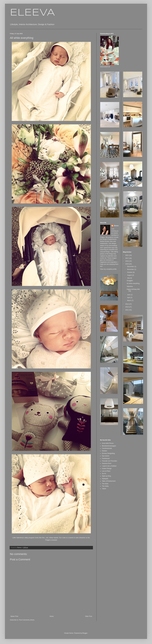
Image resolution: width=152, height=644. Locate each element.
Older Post (89, 616)
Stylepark (105, 479)
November (131, 269)
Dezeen (104, 451)
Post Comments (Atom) (27, 620)
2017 (127, 258)
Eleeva (116, 226)
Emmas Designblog (108, 453)
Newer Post (14, 616)
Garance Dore (107, 463)
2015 (127, 264)
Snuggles (130, 281)
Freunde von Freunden (109, 461)
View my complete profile (108, 269)
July (129, 278)
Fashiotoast (106, 458)
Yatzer (104, 489)
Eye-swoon (106, 456)
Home (52, 616)
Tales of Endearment (109, 481)
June (129, 295)
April (129, 298)
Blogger (85, 633)
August (130, 275)
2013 (127, 307)
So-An (104, 474)
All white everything (133, 283)
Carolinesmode (107, 448)
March (129, 301)
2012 (127, 310)
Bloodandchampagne (109, 446)
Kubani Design (107, 468)
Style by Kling (106, 476)
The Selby (105, 486)
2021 (127, 255)
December (131, 267)
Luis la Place (106, 471)
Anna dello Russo (108, 443)
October (130, 272)
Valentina (130, 286)
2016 (127, 261)
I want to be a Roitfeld (109, 466)
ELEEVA (32, 13)
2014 (127, 304)
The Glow (105, 484)
